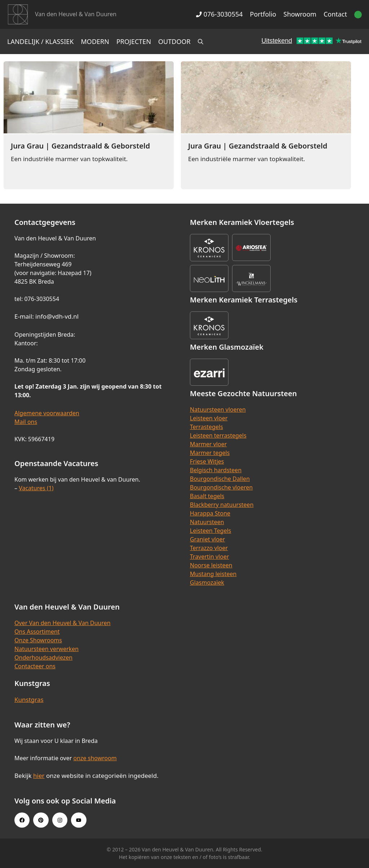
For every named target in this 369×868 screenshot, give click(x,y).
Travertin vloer (210, 557)
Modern (95, 41)
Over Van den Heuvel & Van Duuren (63, 623)
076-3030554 (219, 14)
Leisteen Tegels (211, 531)
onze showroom (95, 758)
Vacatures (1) (36, 488)
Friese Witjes (207, 461)
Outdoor (174, 41)
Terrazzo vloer (209, 548)
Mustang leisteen (213, 574)
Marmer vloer (208, 444)
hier (39, 776)
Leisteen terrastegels (218, 435)
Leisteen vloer (209, 418)
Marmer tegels (210, 453)
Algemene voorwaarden (47, 413)
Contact (335, 14)
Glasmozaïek (207, 583)
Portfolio (263, 14)
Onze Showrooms (38, 640)
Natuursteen (207, 522)
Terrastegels (206, 427)
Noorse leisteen (211, 565)
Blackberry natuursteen (222, 505)
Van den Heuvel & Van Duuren (76, 14)
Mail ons (26, 422)
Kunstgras (29, 699)
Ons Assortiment (37, 632)
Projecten (134, 41)
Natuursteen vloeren (218, 409)
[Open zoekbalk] (201, 41)
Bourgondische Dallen (220, 479)
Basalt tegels (207, 496)
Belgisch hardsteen (216, 470)
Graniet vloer (207, 539)
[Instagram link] (60, 820)
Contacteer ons (35, 666)
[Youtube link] (79, 820)
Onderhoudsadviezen (43, 657)
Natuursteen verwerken (46, 649)
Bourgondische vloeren (221, 487)
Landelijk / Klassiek (41, 41)
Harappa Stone (210, 513)
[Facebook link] (22, 820)
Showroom (300, 14)
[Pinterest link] (41, 820)
